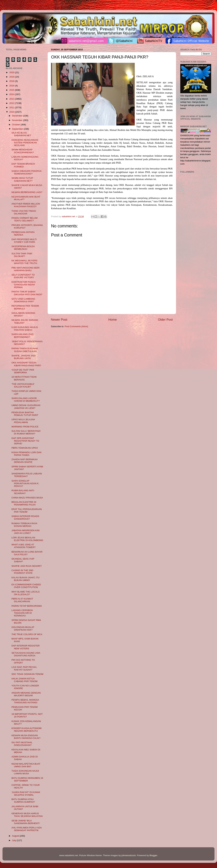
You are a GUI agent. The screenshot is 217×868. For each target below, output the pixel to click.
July (14, 840)
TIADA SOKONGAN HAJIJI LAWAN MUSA (25, 772)
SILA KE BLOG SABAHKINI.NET (21, 134)
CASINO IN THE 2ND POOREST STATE (22, 572)
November (18, 120)
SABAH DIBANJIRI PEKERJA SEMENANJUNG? (26, 172)
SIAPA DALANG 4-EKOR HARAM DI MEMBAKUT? (26, 400)
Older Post (165, 320)
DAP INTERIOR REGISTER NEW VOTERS (26, 647)
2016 (12, 86)
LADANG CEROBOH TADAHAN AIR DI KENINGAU (22, 613)
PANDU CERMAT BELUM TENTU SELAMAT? (25, 219)
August (16, 836)
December (18, 116)
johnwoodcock (129, 855)
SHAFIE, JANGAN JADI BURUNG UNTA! (24, 357)
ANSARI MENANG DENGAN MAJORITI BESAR (26, 694)
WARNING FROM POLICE (25, 427)
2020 (12, 72)
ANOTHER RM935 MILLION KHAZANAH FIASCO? (26, 205)
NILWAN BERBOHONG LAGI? (27, 192)
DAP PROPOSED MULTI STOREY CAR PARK (24, 241)
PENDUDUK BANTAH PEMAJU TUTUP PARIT (25, 414)
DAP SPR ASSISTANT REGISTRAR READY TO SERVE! (25, 441)
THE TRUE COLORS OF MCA (27, 634)
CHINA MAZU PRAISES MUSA (27, 498)
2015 (12, 90)
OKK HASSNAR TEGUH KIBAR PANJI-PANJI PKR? (26, 364)
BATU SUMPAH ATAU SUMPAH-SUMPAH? (23, 801)
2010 (12, 112)
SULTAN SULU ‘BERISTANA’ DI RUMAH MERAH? (26, 432)
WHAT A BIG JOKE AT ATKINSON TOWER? (24, 546)
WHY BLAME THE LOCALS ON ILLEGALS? (26, 593)
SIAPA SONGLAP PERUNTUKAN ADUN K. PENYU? (25, 483)
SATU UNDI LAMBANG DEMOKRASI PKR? (23, 300)
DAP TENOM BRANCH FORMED (23, 165)
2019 (12, 77)
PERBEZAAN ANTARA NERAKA (23, 233)
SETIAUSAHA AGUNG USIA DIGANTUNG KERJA (26, 654)
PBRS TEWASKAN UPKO (25, 448)
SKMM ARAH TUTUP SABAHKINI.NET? (22, 179)
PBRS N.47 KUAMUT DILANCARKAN (22, 600)
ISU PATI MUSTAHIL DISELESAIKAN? (22, 744)
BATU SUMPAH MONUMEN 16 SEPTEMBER (27, 779)
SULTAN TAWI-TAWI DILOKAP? (22, 255)
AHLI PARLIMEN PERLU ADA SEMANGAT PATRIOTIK (27, 829)
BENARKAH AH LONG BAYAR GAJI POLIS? (27, 553)
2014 (12, 94)
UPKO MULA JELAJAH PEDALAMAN (23, 421)
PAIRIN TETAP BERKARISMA (27, 606)
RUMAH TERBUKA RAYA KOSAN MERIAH (24, 525)
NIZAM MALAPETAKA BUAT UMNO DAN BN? (26, 765)
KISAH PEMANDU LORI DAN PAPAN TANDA (26, 454)
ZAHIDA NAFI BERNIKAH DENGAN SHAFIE (25, 461)
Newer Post (59, 320)
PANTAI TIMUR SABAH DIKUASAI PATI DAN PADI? (27, 293)
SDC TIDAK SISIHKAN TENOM (27, 674)
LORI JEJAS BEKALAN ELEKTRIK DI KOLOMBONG (27, 539)
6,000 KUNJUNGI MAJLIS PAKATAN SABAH (25, 329)
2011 (12, 108)
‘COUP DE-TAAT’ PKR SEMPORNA (23, 371)
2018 (12, 81)
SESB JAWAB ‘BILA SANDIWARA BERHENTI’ (26, 822)
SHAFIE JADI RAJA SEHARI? (27, 566)
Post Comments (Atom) (76, 326)
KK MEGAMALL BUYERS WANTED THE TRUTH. (25, 262)
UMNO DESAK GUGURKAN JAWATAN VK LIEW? (26, 407)
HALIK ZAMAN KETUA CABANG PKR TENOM (25, 680)
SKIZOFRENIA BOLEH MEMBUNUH (23, 248)
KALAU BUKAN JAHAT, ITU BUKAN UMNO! (26, 579)
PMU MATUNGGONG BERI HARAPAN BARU (26, 269)
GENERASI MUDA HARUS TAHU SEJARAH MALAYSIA (27, 815)
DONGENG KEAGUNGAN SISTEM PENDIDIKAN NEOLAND (25, 143)
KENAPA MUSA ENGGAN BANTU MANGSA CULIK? (26, 737)
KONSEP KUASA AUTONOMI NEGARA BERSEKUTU (27, 730)
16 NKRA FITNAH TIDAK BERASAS (24, 378)
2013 (12, 99)
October (16, 125)
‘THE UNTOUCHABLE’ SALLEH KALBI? (23, 385)
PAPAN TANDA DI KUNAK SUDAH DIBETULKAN (25, 350)
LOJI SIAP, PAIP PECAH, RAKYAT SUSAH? (24, 668)
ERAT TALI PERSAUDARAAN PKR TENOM (27, 511)
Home (113, 320)
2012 (12, 103)
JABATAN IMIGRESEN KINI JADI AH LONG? (26, 532)
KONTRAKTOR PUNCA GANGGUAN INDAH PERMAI (24, 285)
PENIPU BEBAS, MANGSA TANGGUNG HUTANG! (25, 701)
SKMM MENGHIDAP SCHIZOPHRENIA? (23, 151)
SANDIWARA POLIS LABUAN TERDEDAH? (27, 475)
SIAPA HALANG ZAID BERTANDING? (23, 336)
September (18, 129)
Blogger (153, 855)
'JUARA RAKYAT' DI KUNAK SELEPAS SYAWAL (26, 794)
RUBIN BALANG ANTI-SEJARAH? (23, 492)
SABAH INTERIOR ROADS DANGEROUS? (25, 518)
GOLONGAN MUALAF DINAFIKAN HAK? (23, 628)
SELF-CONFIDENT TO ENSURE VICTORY (23, 276)
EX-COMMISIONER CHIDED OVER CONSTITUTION (26, 586)
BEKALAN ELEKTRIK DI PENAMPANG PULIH (24, 503)
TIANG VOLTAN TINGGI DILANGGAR (24, 212)
